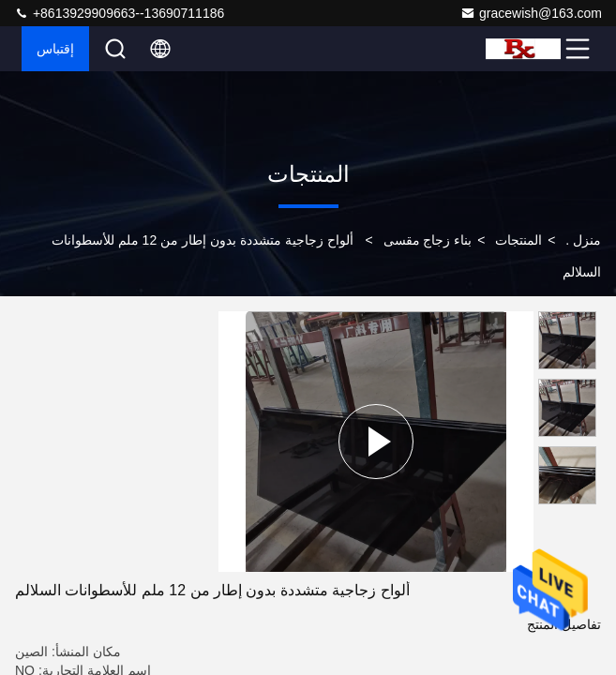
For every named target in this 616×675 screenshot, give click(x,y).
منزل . (583, 240)
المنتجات (518, 240)
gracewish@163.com (531, 13)
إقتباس (55, 49)
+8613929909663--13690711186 (119, 13)
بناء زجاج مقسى (428, 240)
